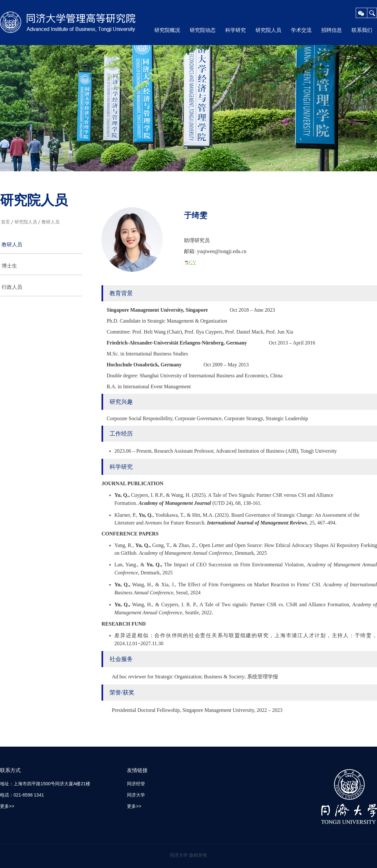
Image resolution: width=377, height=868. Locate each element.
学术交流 (301, 30)
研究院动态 (203, 30)
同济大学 (136, 795)
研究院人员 (268, 30)
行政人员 (12, 287)
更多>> (7, 806)
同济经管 (136, 784)
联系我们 (362, 30)
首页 (5, 222)
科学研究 (236, 30)
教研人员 (51, 222)
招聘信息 (332, 30)
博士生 (9, 266)
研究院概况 (167, 30)
